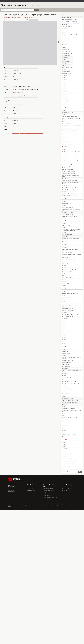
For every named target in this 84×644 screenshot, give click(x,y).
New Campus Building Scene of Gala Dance (70, 116)
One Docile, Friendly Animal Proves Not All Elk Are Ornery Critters (71, 152)
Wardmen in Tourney (66, 262)
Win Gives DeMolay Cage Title (68, 316)
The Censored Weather (67, 162)
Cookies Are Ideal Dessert (67, 203)
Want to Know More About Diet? (68, 212)
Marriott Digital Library (49, 489)
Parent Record (33, 17)
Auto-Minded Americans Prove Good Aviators (71, 93)
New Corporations (66, 423)
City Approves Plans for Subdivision (69, 462)
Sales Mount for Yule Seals (67, 26)
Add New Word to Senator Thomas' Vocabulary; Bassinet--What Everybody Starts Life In (71, 19)
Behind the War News (66, 71)
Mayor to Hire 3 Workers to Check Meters (70, 188)
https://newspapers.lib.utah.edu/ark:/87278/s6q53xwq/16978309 (28, 133)
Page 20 (66, 393)
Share (13, 17)
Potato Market (65, 369)
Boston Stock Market (66, 353)
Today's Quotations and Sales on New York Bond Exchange (71, 384)
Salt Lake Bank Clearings (67, 389)
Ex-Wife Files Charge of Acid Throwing (69, 171)
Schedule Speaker (66, 344)
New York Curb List (66, 374)
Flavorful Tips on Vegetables (67, 207)
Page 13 (66, 146)
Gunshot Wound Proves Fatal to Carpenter (70, 400)
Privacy (41, 505)
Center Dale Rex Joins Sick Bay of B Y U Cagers (71, 314)
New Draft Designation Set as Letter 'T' (69, 173)
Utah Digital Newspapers (49, 490)
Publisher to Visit (65, 178)
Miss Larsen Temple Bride (67, 235)
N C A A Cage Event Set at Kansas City (69, 258)
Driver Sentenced (66, 140)
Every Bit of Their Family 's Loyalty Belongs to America (71, 176)
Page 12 (66, 107)
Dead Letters (65, 99)
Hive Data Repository (48, 499)
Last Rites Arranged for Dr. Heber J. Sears (70, 403)
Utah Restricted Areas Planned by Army (70, 194)
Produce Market (65, 380)
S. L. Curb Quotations (66, 367)
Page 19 (66, 346)
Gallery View (26, 17)
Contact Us (12, 1)
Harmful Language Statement (22, 1)
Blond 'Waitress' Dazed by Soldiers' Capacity (70, 34)
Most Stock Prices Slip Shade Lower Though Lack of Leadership (72, 358)
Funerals (64, 437)
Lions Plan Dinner (66, 142)
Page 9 (65, 29)
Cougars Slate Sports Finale (67, 272)
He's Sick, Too (65, 312)
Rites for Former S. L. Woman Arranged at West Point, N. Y (71, 418)
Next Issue (79, 15)
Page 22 (66, 449)
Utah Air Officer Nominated (67, 186)
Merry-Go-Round (65, 58)
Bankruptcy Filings (66, 425)
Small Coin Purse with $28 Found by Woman (70, 460)
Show (14, 130)
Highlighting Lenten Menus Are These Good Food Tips (71, 210)
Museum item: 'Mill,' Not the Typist (69, 408)
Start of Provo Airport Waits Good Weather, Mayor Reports (71, 126)
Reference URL (18, 17)
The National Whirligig (66, 62)
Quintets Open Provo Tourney (68, 276)
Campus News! (65, 236)
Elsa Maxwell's (65, 87)
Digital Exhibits (47, 492)
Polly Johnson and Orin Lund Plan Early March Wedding (71, 239)
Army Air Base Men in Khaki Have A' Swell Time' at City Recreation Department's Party (72, 230)
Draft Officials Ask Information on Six (69, 192)
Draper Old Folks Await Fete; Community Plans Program (71, 135)
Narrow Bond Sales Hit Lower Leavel (69, 382)
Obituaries (64, 429)
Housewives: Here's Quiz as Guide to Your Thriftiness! (70, 217)
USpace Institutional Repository (50, 497)
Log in (82, 1)
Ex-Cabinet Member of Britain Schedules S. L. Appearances (71, 24)
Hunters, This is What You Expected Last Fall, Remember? (70, 250)
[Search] (18, 10)
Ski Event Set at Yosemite (67, 297)
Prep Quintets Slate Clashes (67, 253)
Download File (7, 17)
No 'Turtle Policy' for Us (67, 52)
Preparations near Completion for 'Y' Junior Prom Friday (71, 119)
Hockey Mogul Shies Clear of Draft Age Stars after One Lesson (71, 255)
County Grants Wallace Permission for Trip (70, 160)
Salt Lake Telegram (34, 5)
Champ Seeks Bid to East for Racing (69, 260)
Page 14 (66, 198)
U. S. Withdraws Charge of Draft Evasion (70, 435)
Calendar (64, 233)
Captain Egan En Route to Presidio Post (69, 190)
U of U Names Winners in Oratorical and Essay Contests (71, 157)
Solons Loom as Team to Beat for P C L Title (70, 303)
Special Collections (30, 489)
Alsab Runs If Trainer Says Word (68, 310)
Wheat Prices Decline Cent (67, 378)
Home (3, 1)
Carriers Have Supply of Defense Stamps (70, 181)
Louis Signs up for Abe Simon (68, 274)
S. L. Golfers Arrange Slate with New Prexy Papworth (72, 268)
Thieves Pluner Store (66, 468)
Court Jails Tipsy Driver (66, 129)
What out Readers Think (67, 73)
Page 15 (66, 220)
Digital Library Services (31, 487)
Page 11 (66, 80)
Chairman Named (66, 122)
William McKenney (66, 101)
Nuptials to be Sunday (66, 225)
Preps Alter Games (66, 282)
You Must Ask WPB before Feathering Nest (70, 196)
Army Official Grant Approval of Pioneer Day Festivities (70, 183)
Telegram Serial (65, 342)
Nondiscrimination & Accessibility (51, 505)
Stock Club (64, 242)
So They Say (65, 75)
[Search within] (69, 472)
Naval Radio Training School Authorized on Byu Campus (71, 167)
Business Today (65, 351)
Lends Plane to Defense (67, 42)
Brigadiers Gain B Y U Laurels (68, 278)
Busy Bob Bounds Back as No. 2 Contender (70, 293)
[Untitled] (64, 32)
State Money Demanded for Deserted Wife (70, 155)
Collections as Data (48, 494)
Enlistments (64, 404)
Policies (73, 505)
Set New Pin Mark (66, 284)
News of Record (65, 427)
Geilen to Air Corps (66, 264)
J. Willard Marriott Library (13, 484)
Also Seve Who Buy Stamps (67, 164)
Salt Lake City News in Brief (67, 458)
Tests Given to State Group (67, 454)
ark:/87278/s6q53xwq (18, 93)
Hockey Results (65, 280)
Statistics (64, 414)
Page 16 (66, 244)
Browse (7, 1)
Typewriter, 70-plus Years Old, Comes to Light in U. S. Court (72, 411)
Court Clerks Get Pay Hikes (67, 466)
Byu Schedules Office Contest (68, 112)
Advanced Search (44, 10)
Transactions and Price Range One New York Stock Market (72, 371)
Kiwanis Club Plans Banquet (67, 144)
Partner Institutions (66, 487)
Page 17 (66, 288)
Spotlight (64, 406)
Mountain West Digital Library (68, 489)
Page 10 (66, 44)
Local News (64, 69)
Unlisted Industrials (66, 365)
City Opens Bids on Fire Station (68, 169)
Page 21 (66, 439)
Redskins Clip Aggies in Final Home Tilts (70, 270)
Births (63, 416)
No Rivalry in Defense (66, 56)
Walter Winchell (65, 91)
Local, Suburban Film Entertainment (69, 38)
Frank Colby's (65, 103)
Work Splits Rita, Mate (66, 40)
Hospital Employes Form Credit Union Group (70, 133)
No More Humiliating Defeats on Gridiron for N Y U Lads (72, 306)
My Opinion (64, 63)
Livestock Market (65, 387)
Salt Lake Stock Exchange (67, 363)
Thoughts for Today (66, 50)
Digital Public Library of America (68, 490)
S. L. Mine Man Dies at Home (68, 399)
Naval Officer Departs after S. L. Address (70, 21)
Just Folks (64, 65)
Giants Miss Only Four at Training (68, 308)
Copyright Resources (31, 490)
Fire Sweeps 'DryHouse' (67, 124)
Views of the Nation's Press (67, 67)
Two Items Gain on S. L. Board (68, 361)
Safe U (62, 505)
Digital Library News (48, 496)
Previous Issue (66, 15)
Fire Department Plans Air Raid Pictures (70, 131)
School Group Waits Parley (67, 138)
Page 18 (66, 319)
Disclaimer (67, 505)
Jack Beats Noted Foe (66, 299)
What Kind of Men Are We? (67, 54)
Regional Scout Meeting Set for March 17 (70, 464)
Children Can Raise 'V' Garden (68, 214)
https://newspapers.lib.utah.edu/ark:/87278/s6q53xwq (25, 96)
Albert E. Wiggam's (66, 97)
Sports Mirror (65, 247)
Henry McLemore (66, 85)
